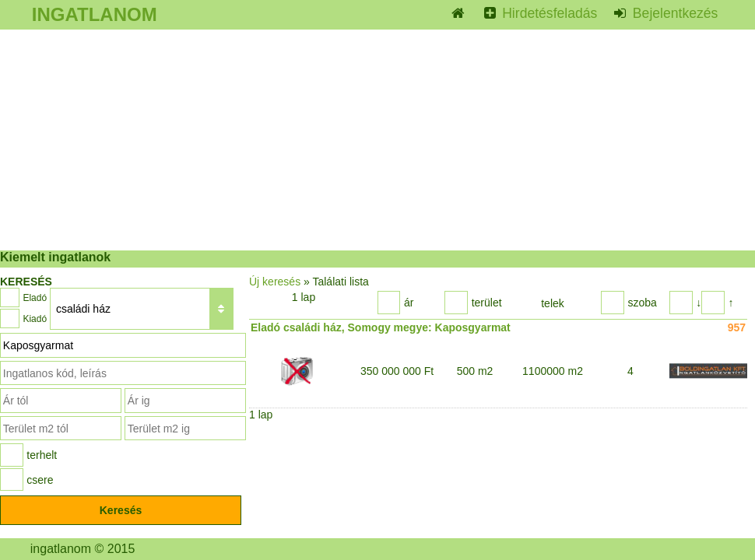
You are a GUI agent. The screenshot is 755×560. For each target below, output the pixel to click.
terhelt (42, 455)
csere (40, 480)
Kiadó (35, 319)
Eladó (35, 298)
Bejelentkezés (673, 13)
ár (409, 303)
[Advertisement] (377, 140)
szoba (642, 303)
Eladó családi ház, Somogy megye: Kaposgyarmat (381, 327)
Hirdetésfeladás (548, 13)
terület (487, 303)
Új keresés (275, 282)
